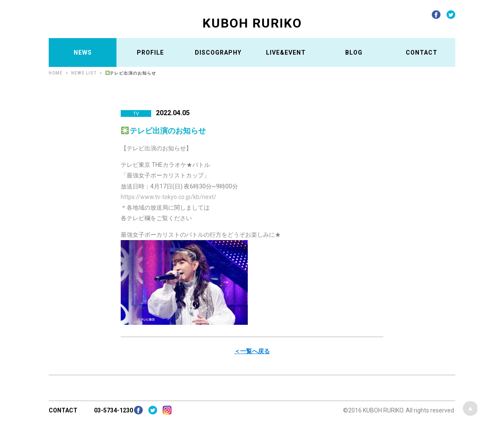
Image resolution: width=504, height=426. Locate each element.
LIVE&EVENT (286, 53)
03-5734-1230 (114, 410)
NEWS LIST (84, 73)
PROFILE (150, 53)
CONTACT (422, 53)
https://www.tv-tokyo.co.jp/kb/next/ (169, 197)
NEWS (83, 53)
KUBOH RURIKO (252, 23)
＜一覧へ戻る (252, 351)
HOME (56, 73)
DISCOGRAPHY (218, 53)
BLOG (354, 53)
